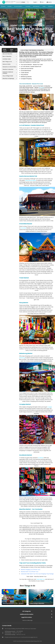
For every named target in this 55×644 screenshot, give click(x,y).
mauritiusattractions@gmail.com (29, 637)
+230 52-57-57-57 (13, 633)
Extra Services (36, 6)
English (35, 2)
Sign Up (49, 2)
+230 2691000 (14, 631)
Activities (10, 6)
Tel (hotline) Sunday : (10, 635)
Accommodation (18, 6)
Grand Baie (23, 228)
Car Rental (28, 6)
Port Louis (41, 88)
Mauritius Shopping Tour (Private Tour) (31, 570)
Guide (44, 6)
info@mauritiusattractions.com (13, 637)
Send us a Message (27, 620)
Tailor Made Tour (41, 579)
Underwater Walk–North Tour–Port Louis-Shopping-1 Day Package (37, 574)
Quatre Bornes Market (31, 180)
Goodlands (41, 458)
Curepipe (50, 407)
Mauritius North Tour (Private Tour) (30, 572)
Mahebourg (22, 358)
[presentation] (2, 596)
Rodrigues (51, 6)
